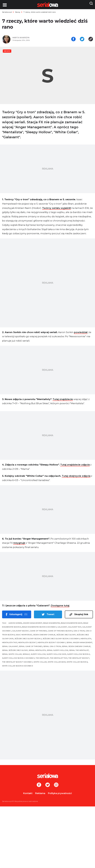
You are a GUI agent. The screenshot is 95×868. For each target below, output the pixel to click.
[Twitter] (48, 786)
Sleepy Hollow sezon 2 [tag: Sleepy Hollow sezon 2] (79, 655)
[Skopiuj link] (91, 40)
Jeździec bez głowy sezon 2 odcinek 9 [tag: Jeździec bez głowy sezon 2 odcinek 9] (61, 640)
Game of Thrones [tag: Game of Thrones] (38, 632)
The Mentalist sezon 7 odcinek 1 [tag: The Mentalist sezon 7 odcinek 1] (17, 663)
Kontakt (28, 795)
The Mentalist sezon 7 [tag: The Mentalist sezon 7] (79, 659)
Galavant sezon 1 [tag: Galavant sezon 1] (21, 632)
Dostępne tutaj (60, 607)
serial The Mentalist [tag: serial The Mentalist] (79, 651)
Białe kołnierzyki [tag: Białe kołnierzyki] (52, 624)
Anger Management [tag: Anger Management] (33, 624)
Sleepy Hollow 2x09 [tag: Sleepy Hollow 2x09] (56, 655)
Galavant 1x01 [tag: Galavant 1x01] (75, 628)
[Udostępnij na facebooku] (73, 40)
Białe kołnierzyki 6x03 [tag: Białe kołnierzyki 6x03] (72, 624)
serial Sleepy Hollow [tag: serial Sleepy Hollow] (58, 651)
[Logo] (47, 777)
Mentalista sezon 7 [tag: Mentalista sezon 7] (27, 644)
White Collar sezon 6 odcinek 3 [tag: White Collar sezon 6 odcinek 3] (18, 667)
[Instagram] (56, 786)
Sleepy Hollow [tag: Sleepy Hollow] (38, 655)
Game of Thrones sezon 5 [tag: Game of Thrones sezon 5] (60, 632)
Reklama (40, 795)
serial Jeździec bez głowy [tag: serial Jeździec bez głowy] (15, 651)
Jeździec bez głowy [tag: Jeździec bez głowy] (66, 636)
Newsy (18, 12)
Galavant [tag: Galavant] (62, 628)
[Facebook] (39, 786)
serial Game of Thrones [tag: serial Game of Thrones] (31, 648)
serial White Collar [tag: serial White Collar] (12, 655)
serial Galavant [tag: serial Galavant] (10, 648)
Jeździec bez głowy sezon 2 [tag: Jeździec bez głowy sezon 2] (28, 640)
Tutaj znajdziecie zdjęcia (75, 466)
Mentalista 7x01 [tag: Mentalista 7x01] (10, 644)
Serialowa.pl (7, 12)
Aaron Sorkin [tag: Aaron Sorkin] (15, 624)
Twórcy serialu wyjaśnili (57, 209)
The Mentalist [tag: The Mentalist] (42, 659)
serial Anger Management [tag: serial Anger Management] (79, 644)
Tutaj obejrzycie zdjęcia (76, 477)
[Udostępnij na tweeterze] (82, 40)
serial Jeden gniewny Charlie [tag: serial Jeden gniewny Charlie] (76, 648)
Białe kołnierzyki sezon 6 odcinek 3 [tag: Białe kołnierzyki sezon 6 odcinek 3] (39, 628)
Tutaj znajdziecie (63, 400)
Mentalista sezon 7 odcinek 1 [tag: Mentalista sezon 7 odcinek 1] (52, 644)
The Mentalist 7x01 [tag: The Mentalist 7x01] (59, 659)
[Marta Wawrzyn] (29, 39)
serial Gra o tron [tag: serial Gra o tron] (52, 648)
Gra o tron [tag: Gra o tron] (79, 632)
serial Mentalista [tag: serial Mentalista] (37, 651)
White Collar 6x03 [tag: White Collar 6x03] (57, 663)
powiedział (81, 333)
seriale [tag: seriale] (26, 655)
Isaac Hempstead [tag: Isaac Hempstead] (24, 636)
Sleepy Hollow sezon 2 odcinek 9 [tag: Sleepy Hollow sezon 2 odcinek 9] (18, 659)
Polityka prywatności (60, 795)
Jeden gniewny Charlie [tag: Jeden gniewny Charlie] (44, 636)
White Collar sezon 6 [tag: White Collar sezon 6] (77, 663)
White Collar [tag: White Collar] (40, 663)
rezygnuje (19, 544)
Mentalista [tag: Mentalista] (86, 640)
